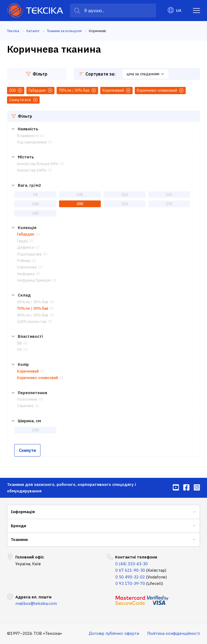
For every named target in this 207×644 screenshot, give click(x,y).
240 (35, 213)
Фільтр (37, 74)
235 (169, 204)
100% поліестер (32, 322)
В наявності (28, 136)
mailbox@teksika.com (36, 603)
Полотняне (27, 399)
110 (125, 195)
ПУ (20, 350)
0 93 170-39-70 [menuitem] (130, 583)
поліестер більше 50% (38, 164)
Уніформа (26, 274)
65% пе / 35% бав (33, 302)
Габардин (26, 234)
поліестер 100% (32, 170)
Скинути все (23, 100)
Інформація (23, 512)
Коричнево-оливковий (37, 378)
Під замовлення (32, 142)
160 (35, 204)
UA (175, 10)
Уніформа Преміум (34, 280)
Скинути (27, 450)
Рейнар (24, 261)
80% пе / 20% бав (33, 315)
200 (80, 204)
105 (80, 195)
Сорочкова (27, 267)
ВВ (19, 343)
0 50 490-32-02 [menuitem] (130, 577)
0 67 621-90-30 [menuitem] (130, 570)
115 (169, 195)
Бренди (18, 526)
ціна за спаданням (145, 74)
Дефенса (25, 247)
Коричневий (28, 371)
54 (35, 195)
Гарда (22, 241)
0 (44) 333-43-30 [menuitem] (132, 564)
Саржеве (25, 406)
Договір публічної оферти (114, 633)
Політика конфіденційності (174, 633)
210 (125, 204)
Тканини (19, 539)
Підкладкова (29, 254)
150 (35, 430)
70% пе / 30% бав (33, 308)
